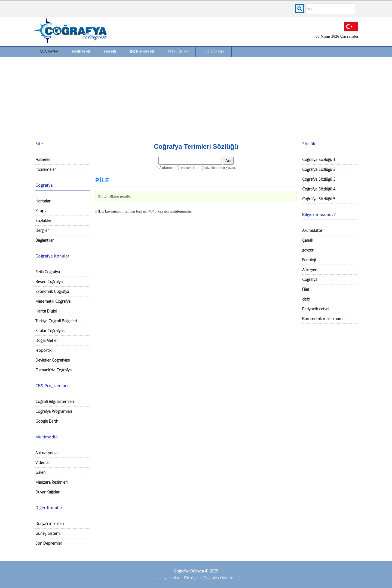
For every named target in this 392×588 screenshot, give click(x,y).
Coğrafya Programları (54, 411)
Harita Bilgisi (46, 311)
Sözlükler (178, 52)
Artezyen (310, 270)
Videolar (43, 463)
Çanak (308, 240)
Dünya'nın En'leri (50, 524)
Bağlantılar (45, 240)
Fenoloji (309, 260)
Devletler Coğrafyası (53, 360)
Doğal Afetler (47, 340)
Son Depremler (49, 543)
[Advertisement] (196, 98)
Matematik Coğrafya (53, 301)
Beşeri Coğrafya (49, 282)
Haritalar (81, 52)
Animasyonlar (47, 453)
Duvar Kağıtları (48, 492)
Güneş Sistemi (48, 533)
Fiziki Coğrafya (48, 272)
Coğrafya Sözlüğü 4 (319, 189)
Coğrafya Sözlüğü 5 (319, 199)
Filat (306, 289)
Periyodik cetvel (316, 309)
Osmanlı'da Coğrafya (53, 370)
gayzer (308, 250)
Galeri (110, 52)
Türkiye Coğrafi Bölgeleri (56, 321)
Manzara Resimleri (51, 482)
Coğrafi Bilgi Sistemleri (55, 401)
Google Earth (47, 421)
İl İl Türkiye (214, 52)
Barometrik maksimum (322, 319)
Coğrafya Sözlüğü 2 (319, 169)
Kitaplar (42, 211)
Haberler (43, 160)
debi (306, 299)
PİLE (102, 180)
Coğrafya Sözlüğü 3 (319, 179)
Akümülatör (312, 230)
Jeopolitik (43, 350)
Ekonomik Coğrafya (52, 291)
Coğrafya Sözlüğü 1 (319, 160)
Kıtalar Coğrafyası (50, 331)
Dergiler (42, 230)
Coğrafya (310, 279)
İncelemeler (142, 52)
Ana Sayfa (49, 52)
